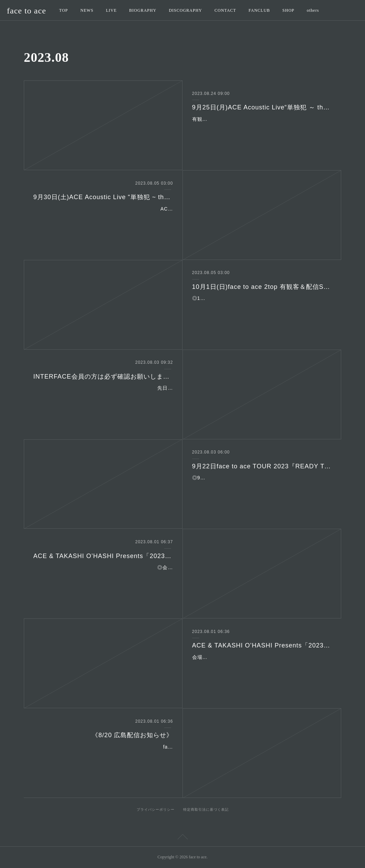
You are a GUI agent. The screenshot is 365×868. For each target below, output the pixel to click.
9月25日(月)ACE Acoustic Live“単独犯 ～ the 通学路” (262, 107)
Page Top (182, 838)
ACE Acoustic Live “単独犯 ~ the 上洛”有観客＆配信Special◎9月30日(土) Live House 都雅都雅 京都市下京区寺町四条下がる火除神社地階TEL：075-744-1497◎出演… (105, 217)
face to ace (27, 11)
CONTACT (225, 10)
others (313, 10)
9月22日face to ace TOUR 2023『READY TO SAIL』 (262, 466)
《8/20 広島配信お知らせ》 (132, 735)
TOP (64, 10)
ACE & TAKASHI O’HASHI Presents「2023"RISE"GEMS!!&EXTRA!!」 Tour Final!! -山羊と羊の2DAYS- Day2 (103, 556)
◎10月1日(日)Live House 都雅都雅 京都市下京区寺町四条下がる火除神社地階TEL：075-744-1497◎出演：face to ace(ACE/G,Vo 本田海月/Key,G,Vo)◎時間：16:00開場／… (262, 307)
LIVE (111, 10)
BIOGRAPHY (143, 10)
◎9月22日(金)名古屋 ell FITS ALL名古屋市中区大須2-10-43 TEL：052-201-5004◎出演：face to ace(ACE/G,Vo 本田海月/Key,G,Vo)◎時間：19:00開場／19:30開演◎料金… (262, 486)
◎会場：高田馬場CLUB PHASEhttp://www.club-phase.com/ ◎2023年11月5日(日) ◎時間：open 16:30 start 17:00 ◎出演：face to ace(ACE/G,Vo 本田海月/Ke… (104, 576)
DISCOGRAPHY (185, 10)
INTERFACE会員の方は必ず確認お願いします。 (103, 377)
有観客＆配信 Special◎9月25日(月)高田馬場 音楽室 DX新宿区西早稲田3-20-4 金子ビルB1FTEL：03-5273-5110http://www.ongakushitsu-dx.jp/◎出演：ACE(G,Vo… (262, 128)
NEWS (87, 10)
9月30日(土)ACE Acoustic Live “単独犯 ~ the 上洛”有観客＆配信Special (103, 197)
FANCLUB (259, 10)
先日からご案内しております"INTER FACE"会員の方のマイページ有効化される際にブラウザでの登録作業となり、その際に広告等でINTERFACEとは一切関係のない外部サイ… (103, 397)
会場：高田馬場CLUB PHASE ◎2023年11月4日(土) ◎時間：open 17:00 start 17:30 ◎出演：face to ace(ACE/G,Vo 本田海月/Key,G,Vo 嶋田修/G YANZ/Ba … (260, 666)
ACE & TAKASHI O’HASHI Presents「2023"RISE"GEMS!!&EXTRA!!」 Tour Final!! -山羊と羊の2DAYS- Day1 (262, 645)
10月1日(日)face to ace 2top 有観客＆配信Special (262, 287)
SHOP (289, 10)
